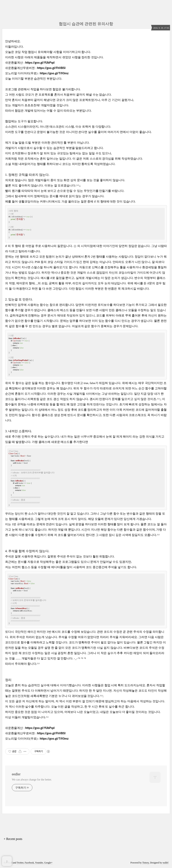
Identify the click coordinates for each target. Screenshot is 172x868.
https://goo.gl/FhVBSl (51, 68)
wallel (165, 863)
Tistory (145, 863)
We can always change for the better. (32, 780)
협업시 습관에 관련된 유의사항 (86, 24)
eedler (16, 774)
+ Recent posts (13, 839)
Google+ (48, 863)
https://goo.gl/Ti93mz (54, 73)
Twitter (20, 863)
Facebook (29, 863)
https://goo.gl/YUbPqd (40, 63)
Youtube (39, 863)
